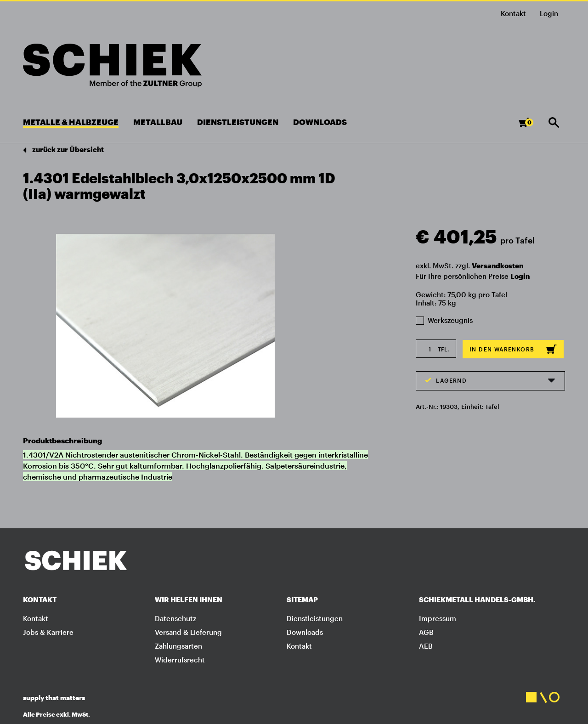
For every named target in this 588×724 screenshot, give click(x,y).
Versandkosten (498, 266)
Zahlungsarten (178, 646)
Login (520, 276)
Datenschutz (175, 618)
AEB (426, 646)
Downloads (305, 632)
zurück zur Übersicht (63, 150)
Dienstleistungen (315, 618)
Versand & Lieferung (188, 632)
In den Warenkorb (513, 349)
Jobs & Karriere (48, 632)
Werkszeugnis (444, 320)
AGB (426, 632)
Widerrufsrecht (180, 660)
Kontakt (513, 13)
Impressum (438, 618)
